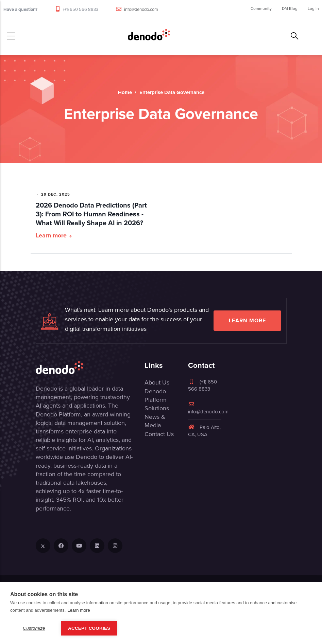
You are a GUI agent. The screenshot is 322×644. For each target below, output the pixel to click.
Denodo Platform (156, 396)
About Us (157, 382)
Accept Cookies (89, 628)
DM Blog (290, 8)
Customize (34, 628)
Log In (313, 8)
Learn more (51, 235)
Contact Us (159, 434)
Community (261, 8)
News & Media (155, 421)
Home (125, 92)
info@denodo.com (141, 9)
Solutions (157, 408)
